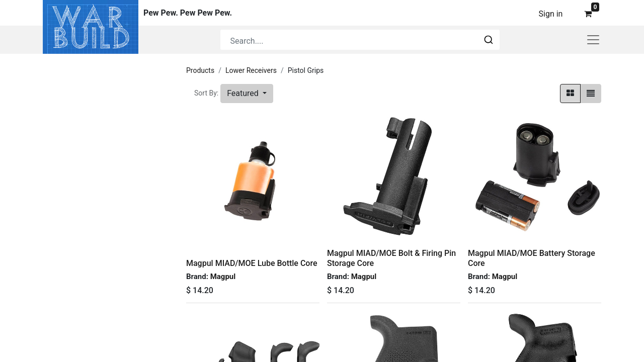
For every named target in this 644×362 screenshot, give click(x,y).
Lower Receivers (251, 70)
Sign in (551, 14)
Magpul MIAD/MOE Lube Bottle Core (252, 263)
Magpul (223, 277)
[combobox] (360, 40)
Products (200, 70)
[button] (247, 94)
